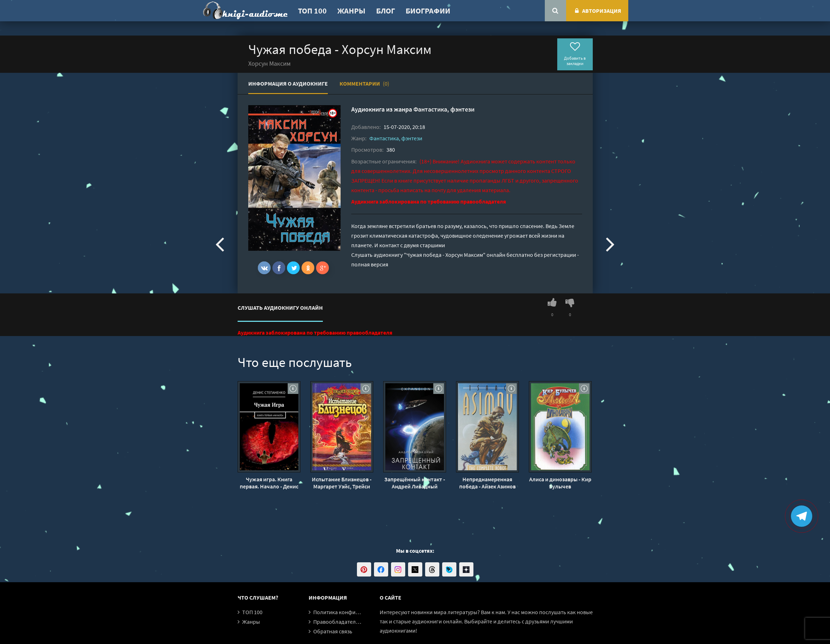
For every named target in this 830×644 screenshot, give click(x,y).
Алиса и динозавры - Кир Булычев (560, 483)
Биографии (428, 11)
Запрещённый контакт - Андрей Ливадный (415, 483)
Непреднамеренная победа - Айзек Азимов (487, 483)
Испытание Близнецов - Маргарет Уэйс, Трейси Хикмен (342, 483)
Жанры (351, 11)
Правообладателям (338, 622)
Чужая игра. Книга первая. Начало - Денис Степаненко (269, 483)
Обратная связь (333, 631)
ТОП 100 (312, 11)
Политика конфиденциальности (354, 612)
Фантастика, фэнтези (444, 109)
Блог (386, 11)
